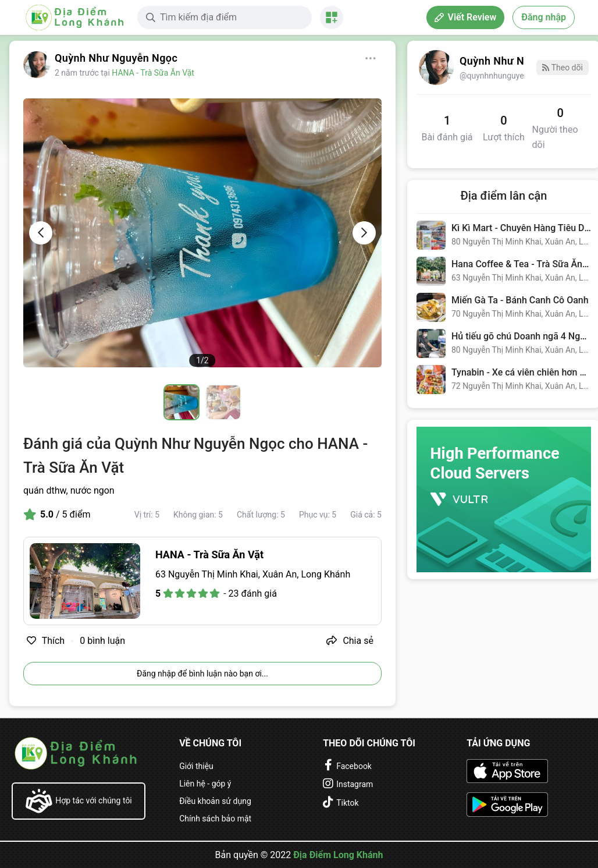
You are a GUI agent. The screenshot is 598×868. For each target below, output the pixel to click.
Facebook (354, 766)
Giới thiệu (196, 766)
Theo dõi (562, 68)
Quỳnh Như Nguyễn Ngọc (116, 58)
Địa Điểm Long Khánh (338, 855)
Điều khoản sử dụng (215, 801)
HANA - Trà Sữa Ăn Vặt (153, 73)
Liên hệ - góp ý (205, 784)
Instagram (355, 784)
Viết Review (465, 17)
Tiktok (347, 803)
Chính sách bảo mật (215, 819)
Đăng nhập (544, 17)
